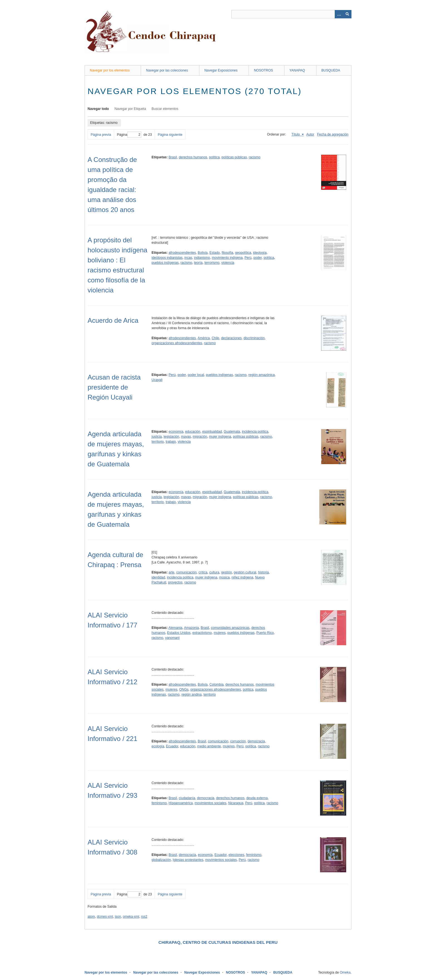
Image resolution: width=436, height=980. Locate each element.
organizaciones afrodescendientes (177, 343)
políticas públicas (234, 157)
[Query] (291, 14)
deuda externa (257, 798)
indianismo (202, 258)
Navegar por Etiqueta (130, 109)
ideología (260, 253)
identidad (158, 577)
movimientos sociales (210, 803)
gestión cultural (245, 572)
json (118, 917)
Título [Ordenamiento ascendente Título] (296, 134)
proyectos (175, 582)
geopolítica (243, 253)
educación (193, 432)
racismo (255, 157)
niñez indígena (242, 577)
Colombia (216, 684)
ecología (158, 746)
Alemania (175, 628)
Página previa (101, 135)
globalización (161, 860)
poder (257, 258)
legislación (171, 437)
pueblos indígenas (165, 263)
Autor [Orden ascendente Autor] (310, 134)
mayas (186, 437)
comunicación (186, 572)
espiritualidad (212, 432)
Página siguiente (170, 135)
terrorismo (212, 263)
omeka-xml (131, 917)
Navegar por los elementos (110, 70)
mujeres (220, 633)
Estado (215, 253)
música (224, 577)
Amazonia (191, 628)
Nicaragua (236, 803)
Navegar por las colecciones (167, 70)
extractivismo (202, 633)
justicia (157, 437)
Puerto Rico (265, 633)
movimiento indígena (227, 258)
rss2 (144, 917)
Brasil (173, 157)
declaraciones (231, 338)
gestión (226, 572)
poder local (196, 375)
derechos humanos (193, 157)
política (214, 157)
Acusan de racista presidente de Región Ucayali (114, 387)
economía (176, 432)
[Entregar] (347, 14)
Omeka (345, 972)
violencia (228, 263)
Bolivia (203, 253)
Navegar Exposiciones (221, 70)
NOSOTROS (263, 70)
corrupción (238, 741)
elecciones (236, 855)
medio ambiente (209, 746)
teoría (198, 263)
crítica (203, 572)
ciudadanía (187, 798)
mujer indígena (220, 437)
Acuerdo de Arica (113, 320)
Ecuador (172, 746)
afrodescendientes (182, 253)
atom (91, 917)
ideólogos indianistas (167, 258)
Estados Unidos (179, 633)
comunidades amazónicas (230, 628)
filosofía (227, 253)
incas (188, 258)
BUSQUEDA (331, 70)
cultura (214, 572)
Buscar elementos (165, 109)
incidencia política (255, 432)
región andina (191, 695)
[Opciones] (339, 14)
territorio (158, 442)
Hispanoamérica (181, 803)
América (204, 338)
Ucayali (157, 380)
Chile (215, 338)
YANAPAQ (297, 70)
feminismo (159, 803)
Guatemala (232, 432)
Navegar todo (98, 109)
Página (129, 135)
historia (263, 572)
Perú (248, 258)
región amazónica (262, 375)
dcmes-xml (105, 917)
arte (171, 572)
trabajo (171, 442)
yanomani (172, 638)
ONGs (184, 690)
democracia (256, 741)
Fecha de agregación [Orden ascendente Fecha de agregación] (333, 134)
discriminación (254, 338)
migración (200, 437)
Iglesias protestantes (188, 860)
